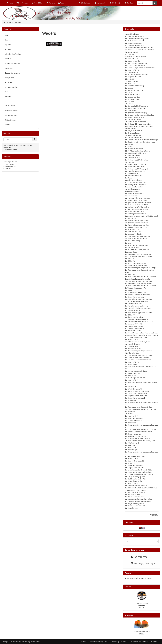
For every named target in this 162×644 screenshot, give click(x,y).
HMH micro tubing (134, 241)
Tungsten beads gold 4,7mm (137, 288)
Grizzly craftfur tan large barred (138, 391)
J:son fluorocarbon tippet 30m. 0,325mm (142, 277)
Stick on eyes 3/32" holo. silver (138, 207)
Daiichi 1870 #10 (133, 362)
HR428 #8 (131, 274)
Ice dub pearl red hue (135, 176)
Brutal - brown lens (135, 434)
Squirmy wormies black (136, 117)
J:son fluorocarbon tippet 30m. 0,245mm (142, 286)
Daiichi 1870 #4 (133, 380)
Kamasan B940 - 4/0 (135, 346)
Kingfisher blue (133, 508)
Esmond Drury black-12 (136, 461)
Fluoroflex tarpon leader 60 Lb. (138, 306)
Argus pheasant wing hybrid (137, 182)
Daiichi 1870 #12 (133, 70)
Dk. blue (130, 414)
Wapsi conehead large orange (138, 221)
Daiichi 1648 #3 (133, 447)
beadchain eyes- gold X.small (138, 209)
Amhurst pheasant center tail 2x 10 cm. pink (143, 216)
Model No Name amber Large (138, 319)
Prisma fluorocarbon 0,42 (136, 194)
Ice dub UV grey (133, 248)
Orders (8, 125)
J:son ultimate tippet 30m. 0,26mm (140, 299)
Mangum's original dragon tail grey (140, 283)
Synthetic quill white (134, 232)
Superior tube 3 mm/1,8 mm (137, 200)
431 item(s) (116, 3)
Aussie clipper (132, 252)
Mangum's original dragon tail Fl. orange (142, 268)
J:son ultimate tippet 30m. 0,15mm (140, 355)
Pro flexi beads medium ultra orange (140, 474)
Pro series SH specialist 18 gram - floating (143, 335)
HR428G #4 (132, 423)
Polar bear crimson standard (137, 239)
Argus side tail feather (135, 187)
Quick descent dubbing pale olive (139, 203)
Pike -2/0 (131, 259)
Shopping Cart (130, 29)
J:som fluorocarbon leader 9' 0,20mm (141, 48)
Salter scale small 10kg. (136, 86)
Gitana (130, 178)
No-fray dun (132, 218)
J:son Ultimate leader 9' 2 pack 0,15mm (141, 441)
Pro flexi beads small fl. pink (137, 337)
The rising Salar (134, 353)
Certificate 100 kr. (134, 189)
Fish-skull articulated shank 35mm (139, 360)
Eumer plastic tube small (136, 398)
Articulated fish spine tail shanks (139, 279)
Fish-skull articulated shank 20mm (139, 308)
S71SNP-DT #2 (133, 463)
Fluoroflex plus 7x (134, 158)
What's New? (130, 615)
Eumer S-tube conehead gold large (140, 472)
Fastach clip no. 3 (134, 344)
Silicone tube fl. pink (135, 304)
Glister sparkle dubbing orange (138, 245)
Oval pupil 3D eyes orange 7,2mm (139, 124)
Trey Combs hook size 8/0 (137, 263)
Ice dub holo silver (134, 97)
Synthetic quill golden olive (137, 153)
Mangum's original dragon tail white (140, 351)
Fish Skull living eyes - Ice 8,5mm (139, 198)
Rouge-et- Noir (133, 173)
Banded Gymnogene (135, 43)
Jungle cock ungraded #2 (136, 504)
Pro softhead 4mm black (136, 167)
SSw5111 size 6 (133, 290)
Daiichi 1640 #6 (133, 340)
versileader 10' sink (134, 331)
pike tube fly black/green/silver (138, 106)
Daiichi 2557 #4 (133, 84)
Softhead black (134, 34)
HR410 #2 (131, 261)
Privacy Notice (8, 164)
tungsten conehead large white (138, 39)
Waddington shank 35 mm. (137, 436)
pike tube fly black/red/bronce (138, 75)
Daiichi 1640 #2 (133, 483)
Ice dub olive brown (134, 120)
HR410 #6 (131, 315)
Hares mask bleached (135, 149)
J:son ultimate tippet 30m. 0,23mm (140, 313)
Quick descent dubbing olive (137, 63)
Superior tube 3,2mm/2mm (137, 164)
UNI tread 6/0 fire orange (136, 492)
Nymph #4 (131, 412)
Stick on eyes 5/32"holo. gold (138, 169)
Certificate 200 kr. (134, 95)
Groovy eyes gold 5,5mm (136, 456)
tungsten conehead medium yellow (140, 499)
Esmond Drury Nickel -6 (136, 328)
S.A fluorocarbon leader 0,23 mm (139, 342)
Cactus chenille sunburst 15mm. (139, 358)
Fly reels (8, 49)
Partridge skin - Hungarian (137, 185)
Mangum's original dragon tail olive (140, 407)
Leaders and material (13, 64)
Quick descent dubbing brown (138, 223)
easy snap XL (132, 364)
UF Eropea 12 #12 (134, 230)
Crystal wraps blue (134, 61)
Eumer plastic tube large (136, 297)
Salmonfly (18, 642)
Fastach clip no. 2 (134, 310)
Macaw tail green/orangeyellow (138, 225)
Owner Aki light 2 (133, 81)
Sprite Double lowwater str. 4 (138, 122)
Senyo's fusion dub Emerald (137, 396)
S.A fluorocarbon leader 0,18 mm (140, 151)
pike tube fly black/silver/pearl (138, 301)
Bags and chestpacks (13, 73)
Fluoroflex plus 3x (142, 603)
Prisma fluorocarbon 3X (137, 506)
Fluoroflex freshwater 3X (136, 36)
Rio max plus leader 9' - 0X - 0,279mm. (141, 50)
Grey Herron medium (135, 131)
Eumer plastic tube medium (137, 266)
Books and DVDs (11, 115)
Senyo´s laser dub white (136, 468)
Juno (129, 243)
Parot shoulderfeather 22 (142, 632)
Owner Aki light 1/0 (134, 135)
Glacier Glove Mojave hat (136, 66)
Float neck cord (133, 72)
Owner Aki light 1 (134, 191)
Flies (7, 92)
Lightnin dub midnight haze (137, 108)
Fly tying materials (12, 87)
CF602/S (131, 54)
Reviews (128, 573)
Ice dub (130, 88)
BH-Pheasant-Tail (134, 373)
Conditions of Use (10, 166)
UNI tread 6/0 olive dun (136, 497)
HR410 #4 (131, 445)
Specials (128, 587)
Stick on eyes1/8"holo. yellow (138, 160)
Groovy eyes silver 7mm (136, 90)
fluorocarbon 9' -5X (134, 349)
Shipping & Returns (10, 162)
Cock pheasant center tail (136, 41)
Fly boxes (9, 82)
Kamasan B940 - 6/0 (135, 324)
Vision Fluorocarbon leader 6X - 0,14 (140, 322)
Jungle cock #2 (133, 52)
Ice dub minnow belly (135, 137)
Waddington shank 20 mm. (137, 214)
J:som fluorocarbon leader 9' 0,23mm (141, 470)
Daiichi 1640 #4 (133, 416)
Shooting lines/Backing (13, 54)
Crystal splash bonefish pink (137, 394)
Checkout (129, 3)
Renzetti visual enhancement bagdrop (141, 115)
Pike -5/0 (131, 162)
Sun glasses (9, 78)
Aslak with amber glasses (137, 57)
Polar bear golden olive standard (139, 236)
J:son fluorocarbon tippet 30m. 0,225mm (142, 429)
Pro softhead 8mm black (136, 212)
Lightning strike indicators (136, 317)
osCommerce (35, 642)
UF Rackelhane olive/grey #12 (138, 250)
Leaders (8, 59)
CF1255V (131, 102)
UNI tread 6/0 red (134, 495)
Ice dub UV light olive (135, 234)
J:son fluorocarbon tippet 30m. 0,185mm (142, 409)
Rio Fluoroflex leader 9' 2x (137, 292)
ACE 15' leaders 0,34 (135, 420)
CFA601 (131, 79)
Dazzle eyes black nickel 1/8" (138, 205)
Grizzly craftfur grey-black (137, 477)
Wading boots (10, 106)
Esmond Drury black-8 (135, 326)
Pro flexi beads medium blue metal (140, 432)
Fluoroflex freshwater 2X (136, 171)
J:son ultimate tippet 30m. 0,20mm (140, 281)
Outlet (7, 35)
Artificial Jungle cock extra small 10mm (141, 68)
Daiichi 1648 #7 (133, 459)
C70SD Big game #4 (135, 389)
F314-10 (130, 104)
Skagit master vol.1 (134, 77)
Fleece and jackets (12, 111)
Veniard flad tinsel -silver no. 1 (138, 486)
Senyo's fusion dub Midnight (137, 371)
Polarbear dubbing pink (136, 45)
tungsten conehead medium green (139, 501)
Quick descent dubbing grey (137, 113)
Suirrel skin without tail (135, 418)
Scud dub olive (133, 59)
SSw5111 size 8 (133, 443)
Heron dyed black (134, 133)
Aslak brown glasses (135, 180)
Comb (130, 93)
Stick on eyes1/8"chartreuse (137, 227)
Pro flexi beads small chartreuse (139, 295)
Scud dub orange (134, 155)
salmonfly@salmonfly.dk (145, 563)
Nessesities (9, 68)
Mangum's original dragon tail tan (139, 254)
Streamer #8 (132, 387)
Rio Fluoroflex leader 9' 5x (137, 479)
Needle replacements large (137, 378)
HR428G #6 (132, 376)
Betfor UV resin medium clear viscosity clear (143, 333)
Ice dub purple (133, 450)
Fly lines (8, 45)
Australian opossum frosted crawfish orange (143, 140)
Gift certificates (10, 120)
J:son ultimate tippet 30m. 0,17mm (140, 257)
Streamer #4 (132, 400)
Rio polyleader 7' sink (135, 481)
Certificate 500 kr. (134, 99)
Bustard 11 (131, 146)
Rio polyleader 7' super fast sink (139, 438)
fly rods (8, 40)
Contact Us (7, 169)
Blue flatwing (132, 111)
